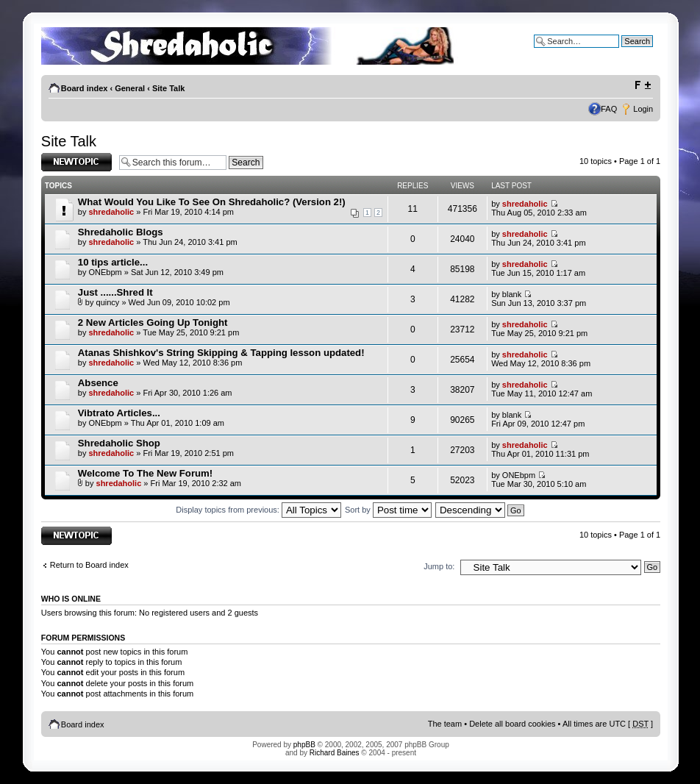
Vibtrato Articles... (119, 413)
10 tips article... (113, 262)
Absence (98, 383)
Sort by (388, 510)
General (130, 88)
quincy (108, 302)
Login (643, 109)
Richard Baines (335, 753)
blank (512, 294)
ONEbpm (105, 272)
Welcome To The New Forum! (145, 473)
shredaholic (111, 212)
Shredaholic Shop (119, 443)
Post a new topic (76, 162)
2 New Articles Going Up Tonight (153, 322)
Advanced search (622, 52)
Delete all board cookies (512, 724)
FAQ (609, 109)
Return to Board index (89, 565)
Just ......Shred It (115, 292)
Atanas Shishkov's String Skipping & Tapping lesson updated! (221, 353)
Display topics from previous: (258, 510)
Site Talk (168, 88)
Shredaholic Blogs (121, 232)
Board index (85, 88)
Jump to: (439, 566)
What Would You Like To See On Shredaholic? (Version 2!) (212, 202)
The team (445, 724)
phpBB (304, 745)
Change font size (642, 85)
